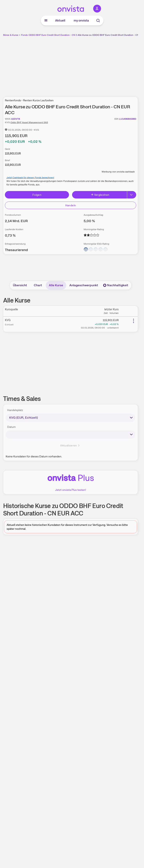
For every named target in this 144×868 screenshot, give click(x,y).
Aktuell (60, 20)
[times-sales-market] (71, 418)
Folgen (37, 195)
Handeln (71, 205)
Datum (11, 427)
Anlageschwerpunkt (84, 285)
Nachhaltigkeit (116, 285)
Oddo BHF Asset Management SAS (29, 122)
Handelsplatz (15, 410)
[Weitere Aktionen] (133, 321)
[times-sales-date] (71, 434)
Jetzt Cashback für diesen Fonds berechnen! (30, 178)
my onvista (81, 20)
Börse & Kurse (11, 35)
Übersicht (20, 285)
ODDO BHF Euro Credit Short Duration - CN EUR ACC (57, 35)
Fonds (24, 35)
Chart (38, 285)
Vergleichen (100, 195)
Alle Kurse (56, 285)
